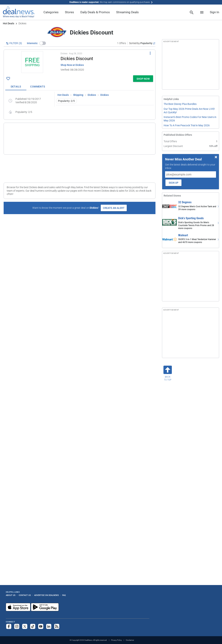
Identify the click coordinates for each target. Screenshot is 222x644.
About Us (11, 595)
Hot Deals (9, 23)
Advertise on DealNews (47, 595)
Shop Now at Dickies (72, 65)
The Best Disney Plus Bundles (180, 104)
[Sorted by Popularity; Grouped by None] (142, 43)
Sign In (214, 12)
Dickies (92, 95)
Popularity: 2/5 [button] (66, 101)
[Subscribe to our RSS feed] (57, 626)
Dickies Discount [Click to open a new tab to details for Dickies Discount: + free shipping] (77, 59)
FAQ (64, 595)
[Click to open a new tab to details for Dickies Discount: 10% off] (19, 139)
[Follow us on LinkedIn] (49, 626)
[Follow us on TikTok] (33, 626)
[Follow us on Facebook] (9, 626)
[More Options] (150, 53)
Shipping (78, 95)
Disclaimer (130, 640)
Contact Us (25, 595)
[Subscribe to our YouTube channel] (41, 626)
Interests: (32, 43)
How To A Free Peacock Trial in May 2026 (187, 125)
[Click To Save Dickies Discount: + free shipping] (8, 79)
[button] (43, 43)
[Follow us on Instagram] (17, 626)
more (125, 151)
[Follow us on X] (25, 626)
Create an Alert (114, 208)
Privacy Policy (116, 640)
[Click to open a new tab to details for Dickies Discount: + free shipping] (32, 63)
